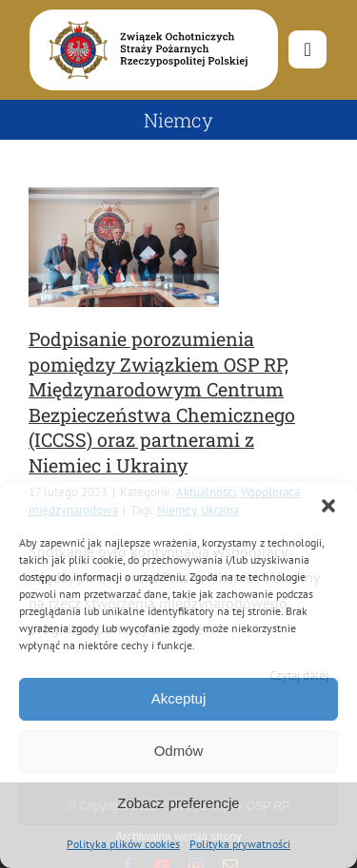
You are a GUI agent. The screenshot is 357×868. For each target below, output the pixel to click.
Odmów (179, 751)
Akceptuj (179, 698)
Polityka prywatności (240, 844)
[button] (328, 506)
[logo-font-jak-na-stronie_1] (144, 18)
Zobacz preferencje (178, 803)
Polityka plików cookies (123, 844)
